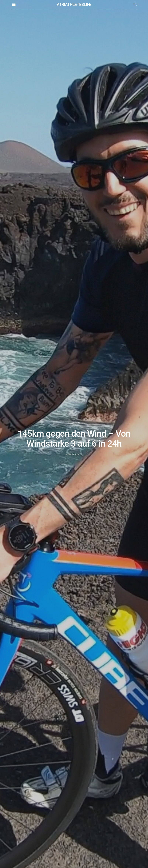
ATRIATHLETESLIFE (74, 5)
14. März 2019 (72, 454)
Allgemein (74, 423)
